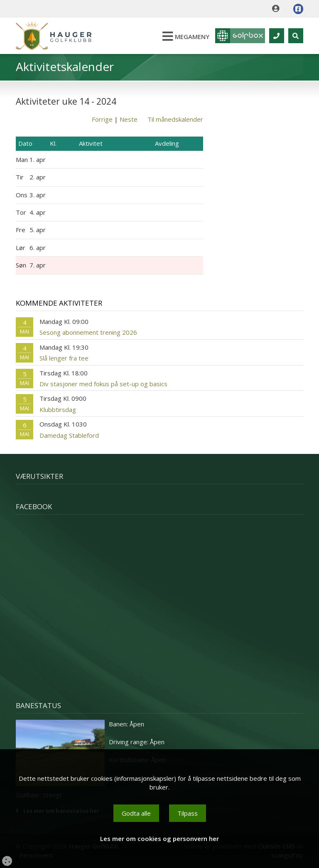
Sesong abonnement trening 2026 (88, 332)
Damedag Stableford (69, 435)
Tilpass (188, 813)
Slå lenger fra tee (64, 358)
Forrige (102, 119)
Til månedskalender (175, 119)
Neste (129, 119)
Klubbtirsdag (58, 409)
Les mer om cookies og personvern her (159, 839)
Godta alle (136, 813)
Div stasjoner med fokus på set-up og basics (103, 384)
